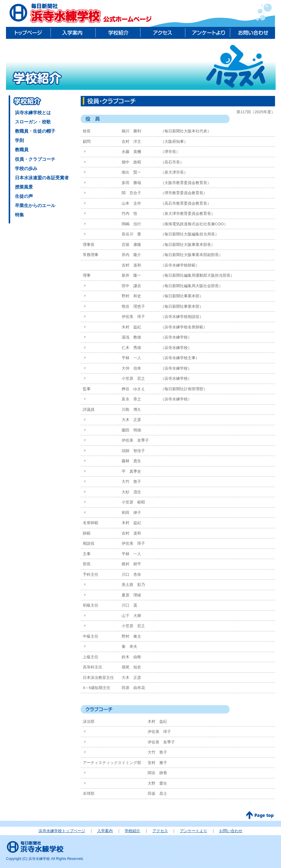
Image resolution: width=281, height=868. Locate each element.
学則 (19, 140)
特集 (19, 215)
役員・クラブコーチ (35, 159)
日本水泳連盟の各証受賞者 (42, 178)
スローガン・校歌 (33, 122)
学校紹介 (118, 33)
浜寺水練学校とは (33, 112)
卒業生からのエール (35, 205)
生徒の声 (24, 196)
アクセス (163, 33)
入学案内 (73, 33)
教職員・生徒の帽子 (35, 131)
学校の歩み (26, 168)
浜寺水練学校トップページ (62, 831)
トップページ (28, 33)
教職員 (22, 150)
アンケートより (208, 33)
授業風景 (24, 187)
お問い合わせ (253, 33)
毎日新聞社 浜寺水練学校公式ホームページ (81, 13)
